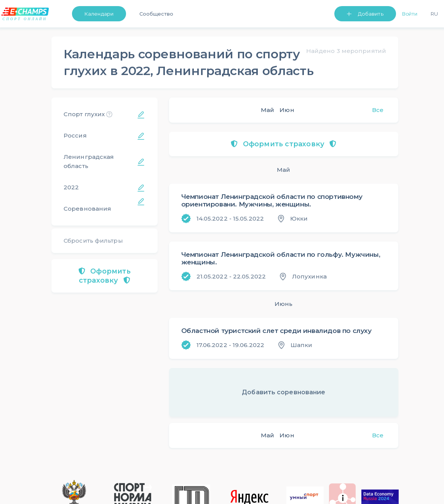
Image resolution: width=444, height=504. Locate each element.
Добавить (371, 14)
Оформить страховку (105, 276)
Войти (410, 14)
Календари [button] (99, 14)
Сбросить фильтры (93, 241)
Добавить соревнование (283, 392)
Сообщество (156, 14)
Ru (434, 14)
